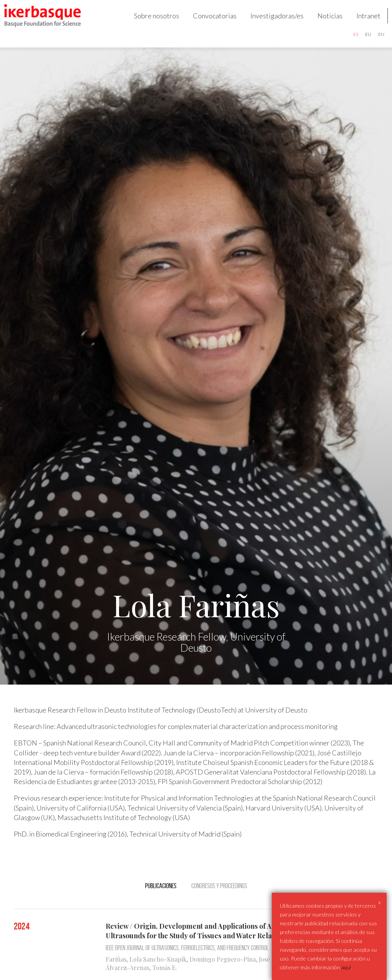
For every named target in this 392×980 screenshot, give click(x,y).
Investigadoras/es (271, 21)
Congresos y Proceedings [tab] (219, 898)
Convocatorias (209, 21)
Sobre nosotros (150, 21)
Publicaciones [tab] (161, 898)
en (375, 40)
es (350, 40)
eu (362, 40)
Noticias (324, 21)
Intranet (362, 21)
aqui (346, 967)
